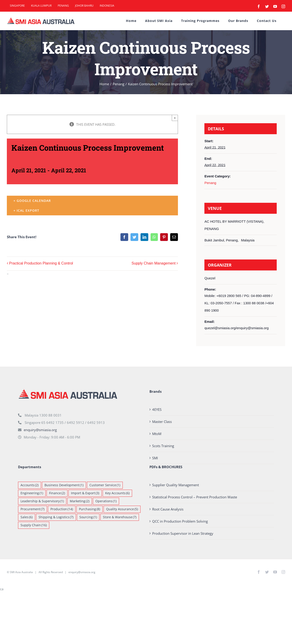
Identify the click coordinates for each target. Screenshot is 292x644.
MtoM (157, 434)
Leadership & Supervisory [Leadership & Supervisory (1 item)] (42, 501)
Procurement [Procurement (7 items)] (33, 509)
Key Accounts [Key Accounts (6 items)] (117, 493)
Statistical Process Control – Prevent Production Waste (195, 497)
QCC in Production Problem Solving (180, 521)
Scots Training (163, 446)
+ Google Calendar (32, 201)
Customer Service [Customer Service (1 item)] (105, 485)
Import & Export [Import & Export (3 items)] (85, 493)
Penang (210, 183)
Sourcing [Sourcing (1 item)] (88, 517)
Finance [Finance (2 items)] (57, 493)
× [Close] (175, 118)
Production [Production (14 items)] (62, 509)
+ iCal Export (26, 210)
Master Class (162, 422)
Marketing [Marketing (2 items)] (80, 501)
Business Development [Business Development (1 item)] (64, 485)
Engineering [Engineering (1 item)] (32, 493)
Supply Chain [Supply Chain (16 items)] (34, 525)
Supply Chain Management (154, 263)
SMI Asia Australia (21, 572)
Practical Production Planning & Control (41, 263)
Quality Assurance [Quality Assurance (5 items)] (122, 509)
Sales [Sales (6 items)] (27, 517)
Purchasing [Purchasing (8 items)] (90, 509)
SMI (155, 458)
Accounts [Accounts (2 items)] (30, 485)
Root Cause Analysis (168, 509)
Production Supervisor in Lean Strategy (183, 533)
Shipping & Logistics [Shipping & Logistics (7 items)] (56, 517)
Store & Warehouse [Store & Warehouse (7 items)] (120, 517)
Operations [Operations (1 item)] (106, 501)
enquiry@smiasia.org (40, 430)
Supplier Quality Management (176, 485)
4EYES (157, 409)
